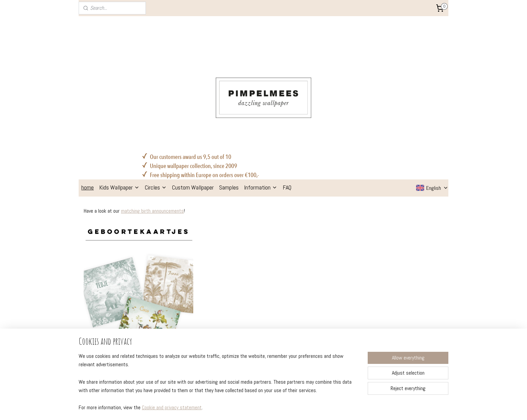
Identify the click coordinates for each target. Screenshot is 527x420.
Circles (156, 91)
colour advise (170, 322)
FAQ (287, 91)
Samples (229, 91)
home (88, 91)
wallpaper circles (248, 313)
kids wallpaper (245, 304)
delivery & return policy (107, 313)
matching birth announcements (152, 115)
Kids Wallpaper (119, 91)
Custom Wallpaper (193, 91)
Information (261, 91)
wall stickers (244, 322)
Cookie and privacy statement (172, 408)
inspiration (168, 313)
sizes (88, 304)
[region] (219, 386)
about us (166, 304)
